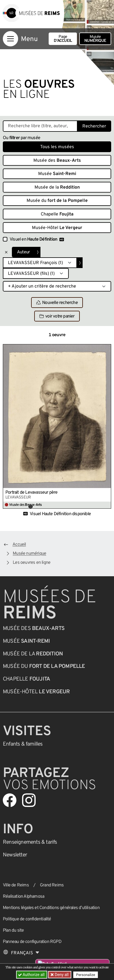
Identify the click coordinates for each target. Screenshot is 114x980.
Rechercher (94, 126)
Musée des (57, 161)
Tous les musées (57, 147)
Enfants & (23, 744)
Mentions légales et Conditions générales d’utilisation (51, 908)
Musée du (57, 201)
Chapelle (57, 214)
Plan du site (13, 931)
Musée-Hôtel (57, 228)
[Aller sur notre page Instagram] (29, 800)
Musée (95, 39)
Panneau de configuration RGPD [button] (32, 942)
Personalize (86, 975)
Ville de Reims (16, 885)
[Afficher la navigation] (10, 39)
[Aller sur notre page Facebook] (10, 800)
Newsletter (15, 855)
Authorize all (32, 975)
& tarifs (30, 842)
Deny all (61, 975)
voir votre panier (57, 316)
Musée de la (57, 187)
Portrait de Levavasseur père (32, 493)
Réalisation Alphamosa (23, 897)
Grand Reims (52, 885)
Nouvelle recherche (57, 303)
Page (63, 39)
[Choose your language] (21, 953)
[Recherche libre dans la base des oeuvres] (40, 126)
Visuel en (37, 239)
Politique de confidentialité (27, 919)
